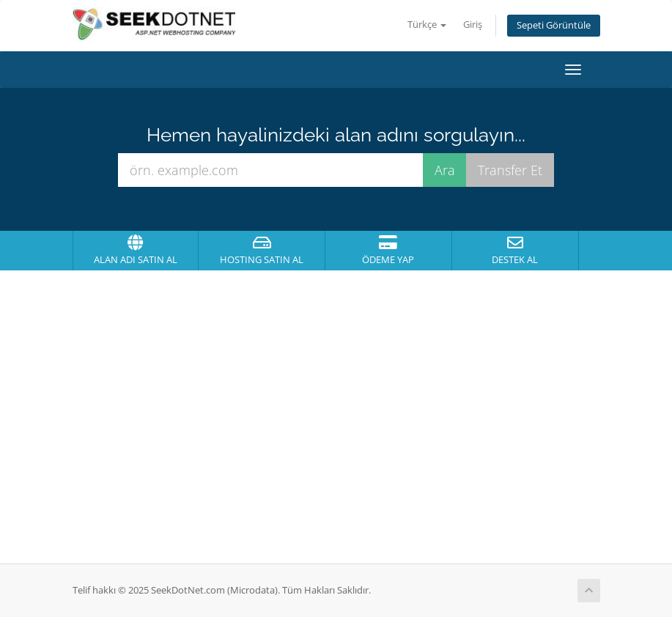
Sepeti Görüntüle (554, 25)
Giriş (473, 25)
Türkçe (427, 25)
